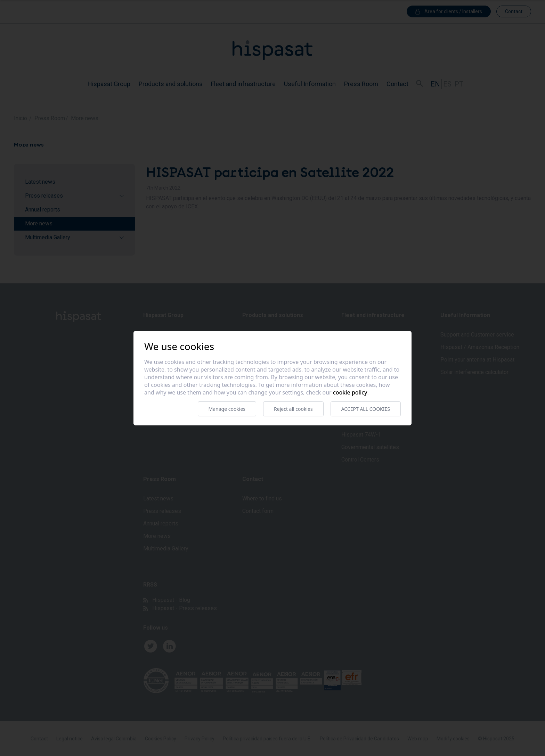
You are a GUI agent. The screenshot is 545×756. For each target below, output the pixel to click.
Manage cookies (227, 409)
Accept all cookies (366, 409)
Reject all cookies (293, 409)
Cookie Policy (350, 392)
